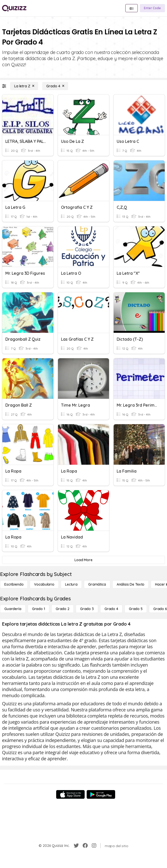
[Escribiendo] (14, 584)
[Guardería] (13, 609)
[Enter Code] (152, 8)
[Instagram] (94, 846)
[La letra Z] (24, 86)
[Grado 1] (39, 609)
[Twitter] (76, 846)
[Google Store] (101, 794)
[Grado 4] (55, 86)
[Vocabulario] (44, 584)
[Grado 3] (87, 609)
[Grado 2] (63, 609)
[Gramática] (97, 584)
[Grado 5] (136, 609)
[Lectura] (71, 584)
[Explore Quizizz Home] (14, 8)
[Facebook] (85, 846)
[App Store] (70, 794)
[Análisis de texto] (131, 584)
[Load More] (83, 560)
